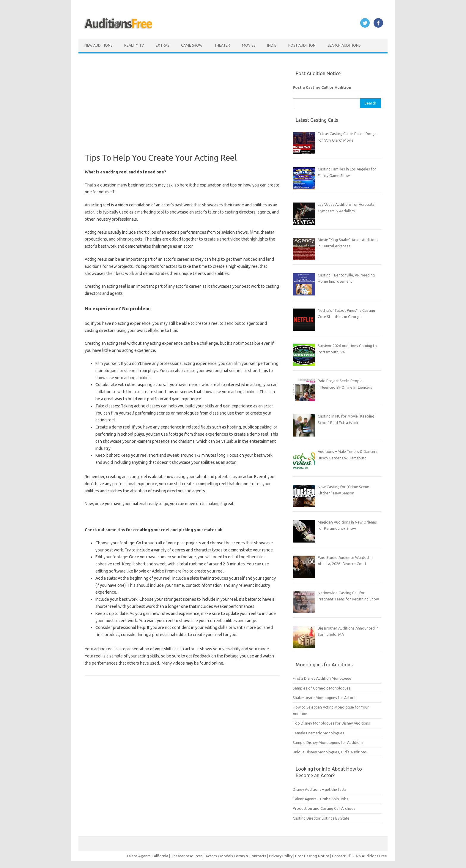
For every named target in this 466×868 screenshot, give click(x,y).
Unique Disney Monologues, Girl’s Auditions (330, 752)
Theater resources (187, 856)
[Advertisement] (182, 111)
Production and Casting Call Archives (324, 808)
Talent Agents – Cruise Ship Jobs (321, 799)
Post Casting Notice (312, 856)
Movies (249, 45)
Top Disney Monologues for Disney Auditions (331, 723)
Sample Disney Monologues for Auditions (328, 742)
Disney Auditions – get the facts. (320, 789)
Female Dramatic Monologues (318, 733)
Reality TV (134, 45)
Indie (272, 45)
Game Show (192, 45)
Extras (162, 45)
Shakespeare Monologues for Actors (324, 698)
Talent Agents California (147, 856)
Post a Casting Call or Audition (322, 87)
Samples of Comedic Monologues (322, 688)
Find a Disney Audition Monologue (322, 678)
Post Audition (302, 45)
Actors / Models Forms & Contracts (236, 856)
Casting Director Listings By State (321, 818)
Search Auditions (344, 45)
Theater (222, 45)
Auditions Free (374, 856)
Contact (339, 856)
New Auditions (98, 45)
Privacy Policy (281, 856)
